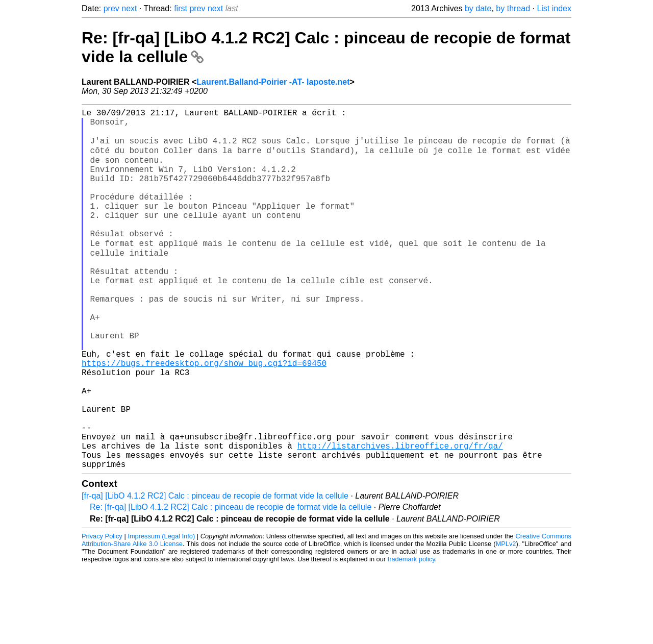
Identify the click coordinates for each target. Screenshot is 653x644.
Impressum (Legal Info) (161, 613)
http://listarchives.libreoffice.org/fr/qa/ (400, 518)
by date (478, 8)
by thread (513, 8)
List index (554, 8)
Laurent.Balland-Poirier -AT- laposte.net (273, 82)
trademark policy (411, 636)
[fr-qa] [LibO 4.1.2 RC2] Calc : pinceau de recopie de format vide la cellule (215, 573)
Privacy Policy (102, 613)
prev (111, 8)
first (181, 8)
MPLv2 (506, 621)
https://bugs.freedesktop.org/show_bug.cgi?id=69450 (204, 417)
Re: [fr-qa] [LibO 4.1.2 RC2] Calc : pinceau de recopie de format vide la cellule (231, 584)
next (129, 8)
